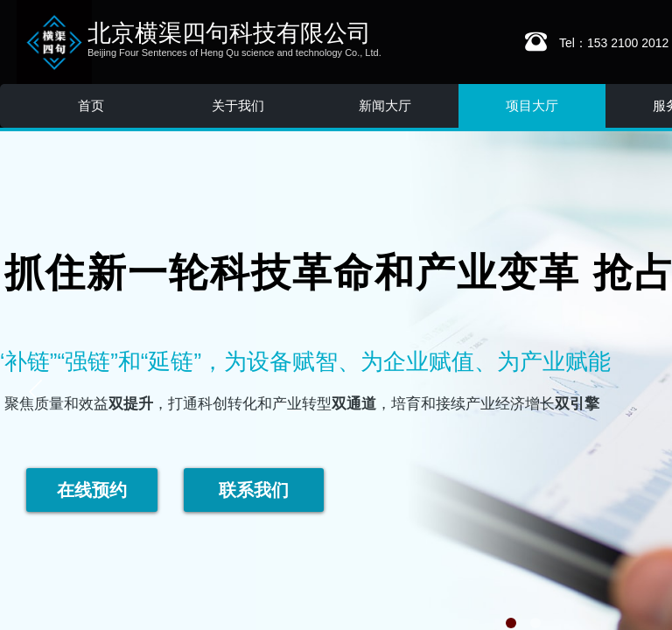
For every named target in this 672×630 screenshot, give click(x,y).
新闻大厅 (385, 105)
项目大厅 (532, 105)
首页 (91, 105)
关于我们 (238, 105)
